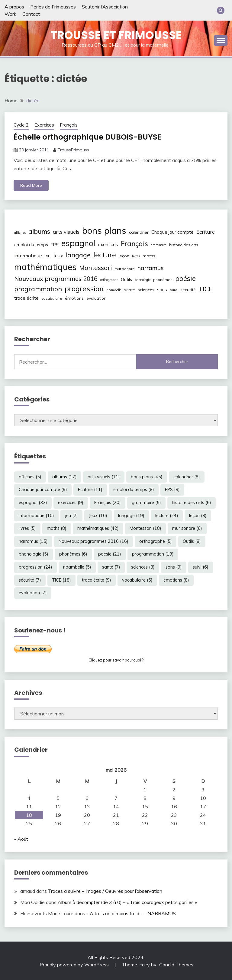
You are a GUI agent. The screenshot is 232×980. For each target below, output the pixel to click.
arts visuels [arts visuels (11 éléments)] (66, 232)
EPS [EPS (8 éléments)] (55, 245)
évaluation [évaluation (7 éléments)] (96, 298)
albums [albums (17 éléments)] (39, 231)
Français (69, 125)
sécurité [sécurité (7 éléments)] (188, 290)
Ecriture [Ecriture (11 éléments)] (206, 232)
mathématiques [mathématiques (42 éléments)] (45, 266)
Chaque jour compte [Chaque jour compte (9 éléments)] (172, 232)
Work (10, 14)
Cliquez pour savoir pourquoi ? (116, 660)
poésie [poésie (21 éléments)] (185, 278)
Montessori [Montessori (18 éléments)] (95, 267)
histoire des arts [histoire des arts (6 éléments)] (184, 245)
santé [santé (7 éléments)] (130, 290)
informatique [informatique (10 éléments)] (28, 255)
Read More (31, 185)
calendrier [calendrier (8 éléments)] (139, 232)
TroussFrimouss (73, 150)
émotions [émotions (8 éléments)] (74, 298)
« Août (21, 839)
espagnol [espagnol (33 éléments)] (78, 243)
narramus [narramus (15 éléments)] (151, 267)
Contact (31, 14)
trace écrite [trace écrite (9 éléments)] (26, 298)
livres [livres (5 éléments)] (136, 256)
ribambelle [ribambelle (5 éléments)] (114, 290)
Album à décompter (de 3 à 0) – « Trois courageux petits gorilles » (127, 902)
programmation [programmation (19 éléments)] (38, 289)
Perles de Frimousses (53, 7)
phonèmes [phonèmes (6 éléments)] (163, 279)
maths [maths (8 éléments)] (149, 256)
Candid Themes (176, 964)
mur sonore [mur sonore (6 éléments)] (125, 268)
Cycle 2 (21, 125)
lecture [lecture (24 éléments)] (105, 254)
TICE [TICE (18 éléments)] (206, 289)
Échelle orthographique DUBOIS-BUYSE (91, 137)
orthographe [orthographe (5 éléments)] (109, 279)
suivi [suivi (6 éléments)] (174, 290)
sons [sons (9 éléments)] (162, 290)
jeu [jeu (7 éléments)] (48, 256)
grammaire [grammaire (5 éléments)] (159, 245)
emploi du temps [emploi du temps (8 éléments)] (31, 245)
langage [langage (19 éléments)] (78, 254)
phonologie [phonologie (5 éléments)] (143, 279)
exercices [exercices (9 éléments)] (108, 244)
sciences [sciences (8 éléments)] (146, 290)
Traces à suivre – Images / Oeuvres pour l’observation (105, 891)
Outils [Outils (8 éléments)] (126, 279)
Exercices (44, 125)
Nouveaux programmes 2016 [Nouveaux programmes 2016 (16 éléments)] (56, 278)
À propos (14, 7)
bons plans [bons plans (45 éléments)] (104, 230)
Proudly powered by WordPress (75, 964)
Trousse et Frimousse (116, 35)
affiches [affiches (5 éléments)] (20, 233)
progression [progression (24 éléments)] (84, 289)
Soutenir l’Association (105, 7)
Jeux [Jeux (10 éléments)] (58, 255)
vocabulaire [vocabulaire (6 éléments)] (52, 298)
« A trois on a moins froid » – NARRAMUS (131, 913)
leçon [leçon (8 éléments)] (124, 256)
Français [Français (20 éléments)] (134, 244)
